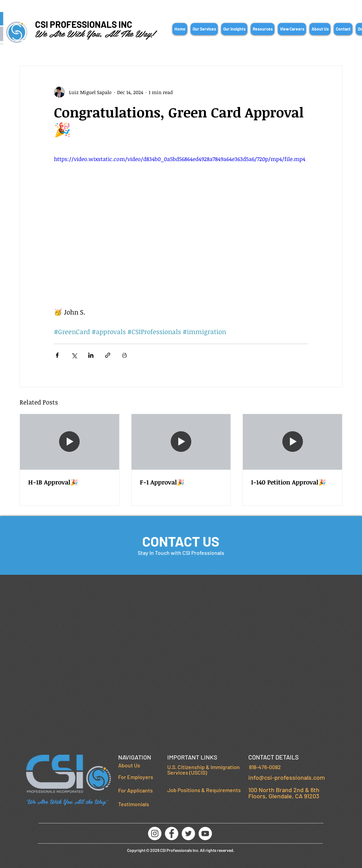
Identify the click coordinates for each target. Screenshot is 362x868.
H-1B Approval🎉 (53, 482)
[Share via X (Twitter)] (74, 355)
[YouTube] (205, 833)
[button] (204, 29)
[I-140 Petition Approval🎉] (292, 442)
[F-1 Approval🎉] (181, 442)
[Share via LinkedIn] (91, 355)
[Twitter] (188, 833)
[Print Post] (125, 355)
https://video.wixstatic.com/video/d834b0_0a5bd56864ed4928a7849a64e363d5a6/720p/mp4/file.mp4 (180, 159)
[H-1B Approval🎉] (70, 442)
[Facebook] (172, 833)
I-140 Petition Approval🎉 (289, 482)
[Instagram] (155, 833)
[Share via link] (108, 355)
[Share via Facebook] (57, 355)
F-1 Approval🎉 (162, 482)
